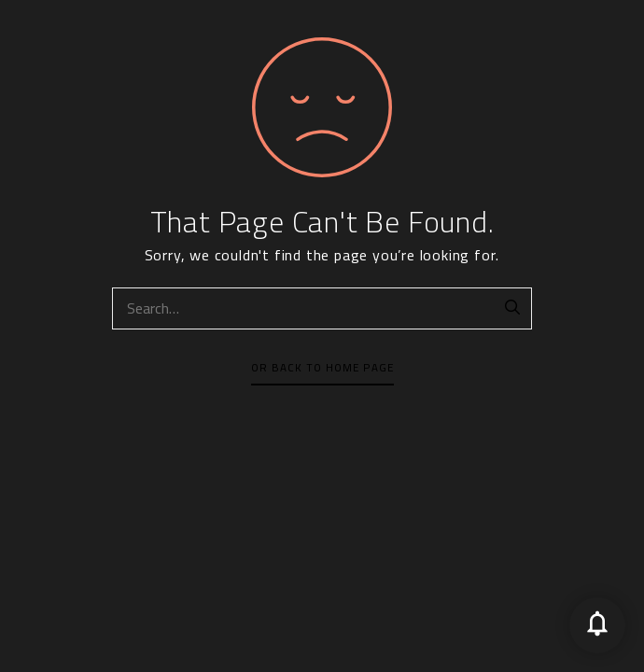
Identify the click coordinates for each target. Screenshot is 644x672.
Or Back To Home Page (322, 368)
